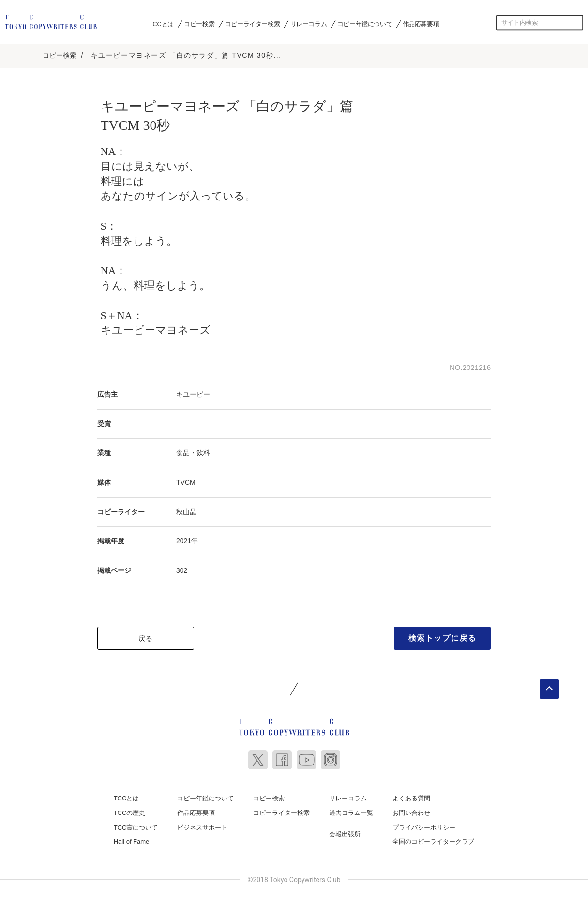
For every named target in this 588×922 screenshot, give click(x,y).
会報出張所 (345, 832)
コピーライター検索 (252, 24)
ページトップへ (549, 688)
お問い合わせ (411, 811)
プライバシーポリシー (424, 825)
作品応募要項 (421, 24)
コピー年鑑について (365, 24)
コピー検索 (199, 24)
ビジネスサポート (202, 825)
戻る (146, 637)
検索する (576, 23)
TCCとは (161, 24)
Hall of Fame (132, 840)
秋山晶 (186, 510)
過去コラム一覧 (351, 811)
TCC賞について (136, 825)
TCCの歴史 (130, 811)
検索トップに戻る (443, 637)
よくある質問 (411, 797)
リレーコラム (309, 24)
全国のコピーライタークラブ (433, 840)
